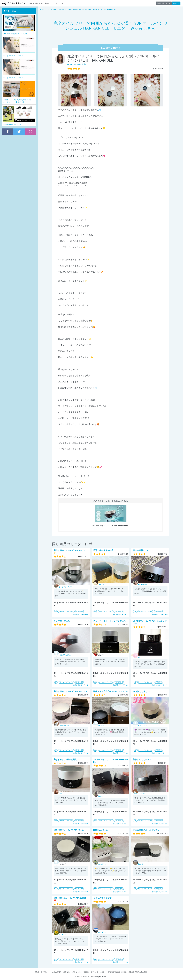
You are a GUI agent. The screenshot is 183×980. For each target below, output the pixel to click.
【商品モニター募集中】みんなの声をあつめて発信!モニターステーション (15, 3)
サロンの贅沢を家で (102, 898)
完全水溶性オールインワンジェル (69, 830)
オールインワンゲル (66, 612)
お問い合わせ (76, 972)
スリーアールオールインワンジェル (110, 621)
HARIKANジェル (101, 830)
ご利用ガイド (46, 972)
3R (56, 612)
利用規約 (86, 972)
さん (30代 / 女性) (77, 64)
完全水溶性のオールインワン (146, 830)
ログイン (176, 3)
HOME (37, 972)
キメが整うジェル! (62, 621)
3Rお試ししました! (142, 691)
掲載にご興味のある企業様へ (138, 972)
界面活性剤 (80, 612)
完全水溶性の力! (140, 550)
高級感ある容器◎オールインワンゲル (111, 691)
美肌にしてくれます (142, 760)
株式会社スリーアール (81, 615)
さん (66, 587)
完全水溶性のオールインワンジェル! (70, 691)
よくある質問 (57, 972)
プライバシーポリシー (98, 972)
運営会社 (66, 972)
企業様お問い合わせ (164, 3)
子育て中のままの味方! (104, 550)
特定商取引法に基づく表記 (117, 972)
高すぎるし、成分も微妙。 (66, 760)
